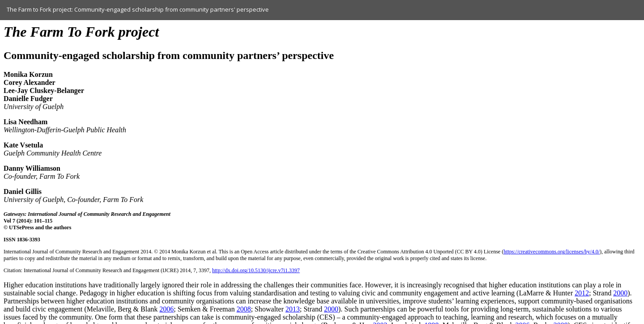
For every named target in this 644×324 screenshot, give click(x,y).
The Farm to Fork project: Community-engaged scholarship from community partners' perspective (138, 9)
